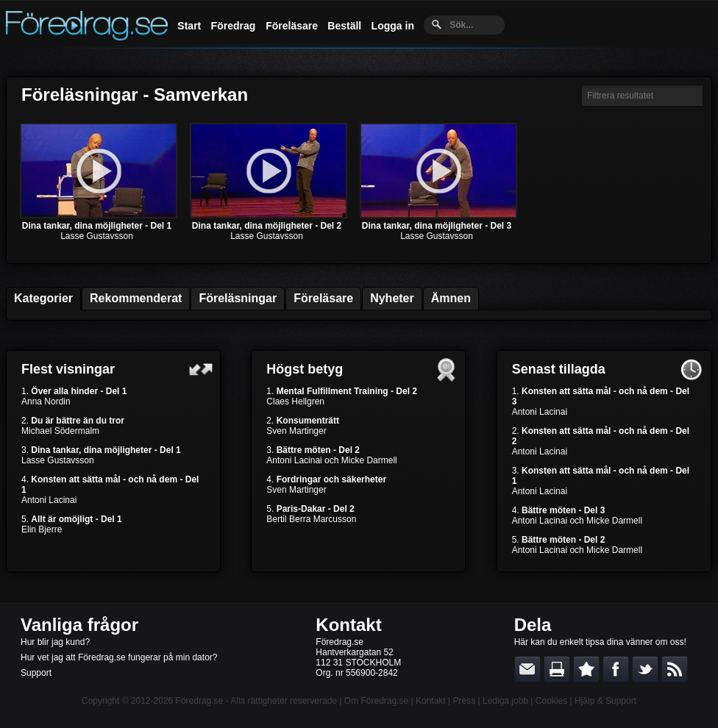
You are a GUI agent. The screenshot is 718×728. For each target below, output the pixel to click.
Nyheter (392, 298)
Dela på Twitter (645, 669)
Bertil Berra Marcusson (311, 519)
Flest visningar (68, 369)
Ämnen (451, 298)
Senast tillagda (559, 369)
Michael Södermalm (60, 431)
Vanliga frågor (79, 625)
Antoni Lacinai (49, 500)
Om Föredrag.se (376, 701)
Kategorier (43, 298)
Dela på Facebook (616, 669)
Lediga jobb (505, 701)
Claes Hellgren (295, 402)
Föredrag (234, 26)
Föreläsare (292, 26)
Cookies (551, 701)
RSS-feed (675, 669)
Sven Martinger (296, 431)
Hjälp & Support (605, 701)
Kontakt (348, 625)
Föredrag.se (200, 701)
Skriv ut (557, 669)
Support (36, 673)
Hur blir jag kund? (55, 642)
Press (464, 701)
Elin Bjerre (42, 529)
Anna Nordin (46, 402)
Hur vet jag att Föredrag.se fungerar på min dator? (119, 657)
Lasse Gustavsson (97, 236)
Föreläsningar (238, 298)
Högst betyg (305, 369)
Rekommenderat (136, 298)
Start (189, 26)
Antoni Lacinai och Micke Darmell (331, 460)
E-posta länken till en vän (527, 669)
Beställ (344, 26)
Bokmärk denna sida (586, 669)
